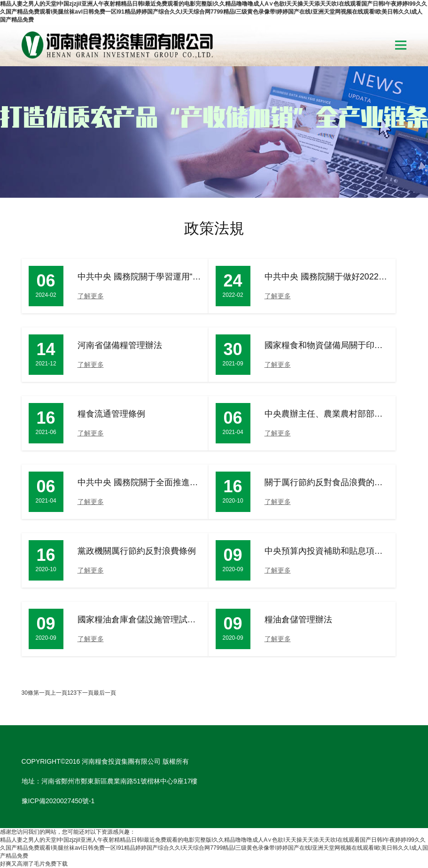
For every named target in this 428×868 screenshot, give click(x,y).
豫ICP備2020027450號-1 (58, 801)
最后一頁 (105, 693)
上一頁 (59, 693)
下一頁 (85, 693)
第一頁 (42, 693)
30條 (27, 693)
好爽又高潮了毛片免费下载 (34, 864)
